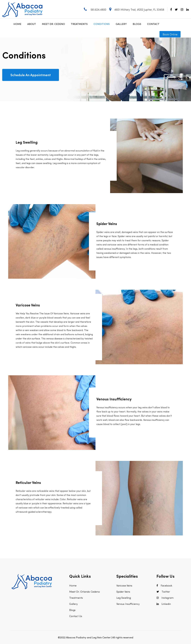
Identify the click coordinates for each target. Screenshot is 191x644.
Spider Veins (123, 592)
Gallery (121, 24)
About (32, 24)
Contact (153, 24)
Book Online (170, 34)
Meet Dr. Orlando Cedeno (85, 592)
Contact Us (76, 616)
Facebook (164, 585)
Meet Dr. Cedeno (53, 24)
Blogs (137, 24)
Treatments (79, 24)
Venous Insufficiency (128, 604)
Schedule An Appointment (31, 75)
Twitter (163, 592)
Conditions (102, 24)
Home (17, 24)
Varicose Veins (124, 585)
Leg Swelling (124, 598)
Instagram (165, 598)
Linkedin (164, 604)
